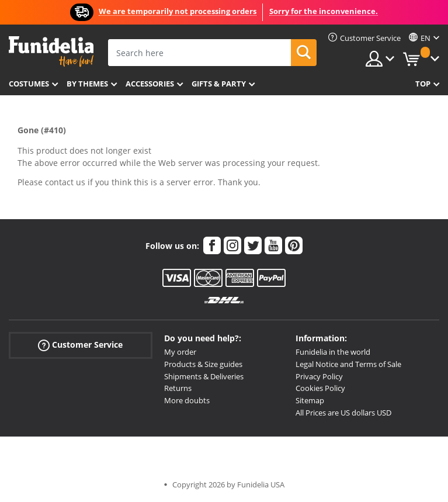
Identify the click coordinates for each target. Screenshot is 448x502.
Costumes (29, 84)
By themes (87, 84)
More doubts (187, 400)
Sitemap (310, 400)
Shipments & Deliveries (204, 376)
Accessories (150, 84)
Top (423, 84)
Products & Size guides (203, 364)
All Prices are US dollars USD (343, 413)
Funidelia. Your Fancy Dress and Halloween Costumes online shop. (51, 52)
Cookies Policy (320, 388)
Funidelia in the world (333, 352)
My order (180, 352)
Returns (178, 388)
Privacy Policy (319, 376)
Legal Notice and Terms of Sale (348, 364)
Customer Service (80, 345)
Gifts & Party (219, 84)
